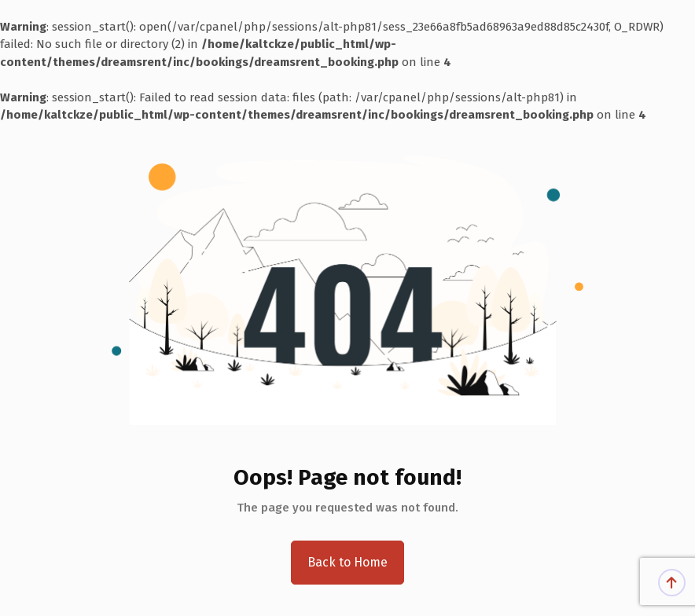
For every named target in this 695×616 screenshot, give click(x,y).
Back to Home (347, 562)
